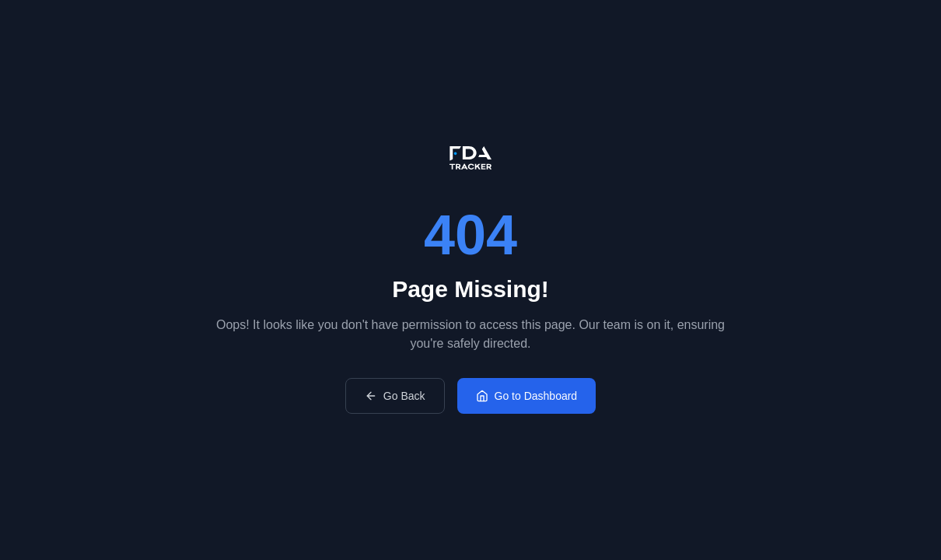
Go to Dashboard (527, 396)
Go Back (395, 396)
